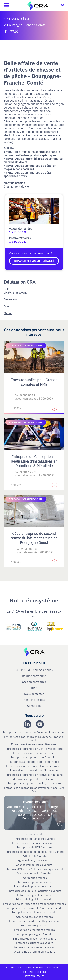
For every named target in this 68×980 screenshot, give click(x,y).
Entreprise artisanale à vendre (35, 943)
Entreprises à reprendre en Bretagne (34, 744)
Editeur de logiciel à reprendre (34, 899)
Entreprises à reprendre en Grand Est (34, 757)
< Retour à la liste (17, 18)
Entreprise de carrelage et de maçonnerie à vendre (34, 904)
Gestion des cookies (34, 972)
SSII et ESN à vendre (35, 856)
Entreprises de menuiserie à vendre (34, 843)
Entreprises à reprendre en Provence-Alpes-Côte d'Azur (34, 789)
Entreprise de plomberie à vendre (34, 886)
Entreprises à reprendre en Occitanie (34, 779)
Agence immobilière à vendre (35, 865)
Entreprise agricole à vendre (34, 895)
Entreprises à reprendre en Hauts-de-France (34, 766)
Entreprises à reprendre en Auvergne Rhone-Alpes (34, 732)
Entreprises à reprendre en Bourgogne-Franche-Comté (34, 738)
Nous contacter (34, 694)
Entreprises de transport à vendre (35, 839)
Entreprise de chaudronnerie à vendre (34, 947)
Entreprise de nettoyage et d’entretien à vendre (34, 908)
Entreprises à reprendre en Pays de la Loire (34, 783)
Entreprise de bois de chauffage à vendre (34, 921)
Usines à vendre (34, 834)
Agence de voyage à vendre (35, 860)
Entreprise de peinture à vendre (35, 882)
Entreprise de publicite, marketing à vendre (34, 891)
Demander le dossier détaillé (34, 261)
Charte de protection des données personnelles (34, 968)
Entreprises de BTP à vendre (34, 847)
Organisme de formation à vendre (34, 951)
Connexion (34, 706)
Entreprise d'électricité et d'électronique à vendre (35, 869)
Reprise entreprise (34, 676)
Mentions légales (34, 700)
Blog (34, 688)
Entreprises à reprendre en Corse (34, 753)
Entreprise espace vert (35, 925)
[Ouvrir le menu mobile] (5, 5)
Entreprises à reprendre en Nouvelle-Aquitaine (34, 775)
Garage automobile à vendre (35, 873)
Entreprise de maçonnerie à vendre (34, 938)
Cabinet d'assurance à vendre (34, 917)
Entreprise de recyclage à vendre (34, 930)
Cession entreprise (34, 682)
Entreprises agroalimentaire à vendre (34, 912)
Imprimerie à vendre (34, 878)
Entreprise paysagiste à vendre (35, 934)
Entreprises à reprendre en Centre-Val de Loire (34, 749)
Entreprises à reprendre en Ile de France (34, 762)
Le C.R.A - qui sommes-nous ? (34, 670)
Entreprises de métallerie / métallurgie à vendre (35, 852)
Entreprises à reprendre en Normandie (34, 770)
